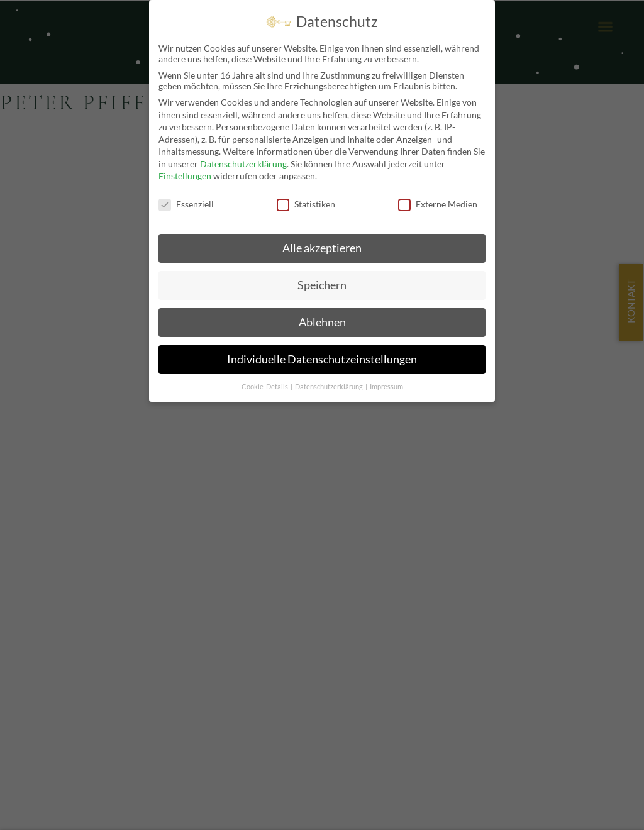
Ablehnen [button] (322, 322)
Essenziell (186, 203)
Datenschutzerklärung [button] (330, 386)
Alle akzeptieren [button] (322, 247)
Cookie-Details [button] (265, 386)
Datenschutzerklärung (243, 163)
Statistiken (306, 203)
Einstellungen (185, 176)
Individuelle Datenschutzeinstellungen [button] (322, 359)
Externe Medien (438, 203)
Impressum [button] (386, 386)
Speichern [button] (322, 285)
